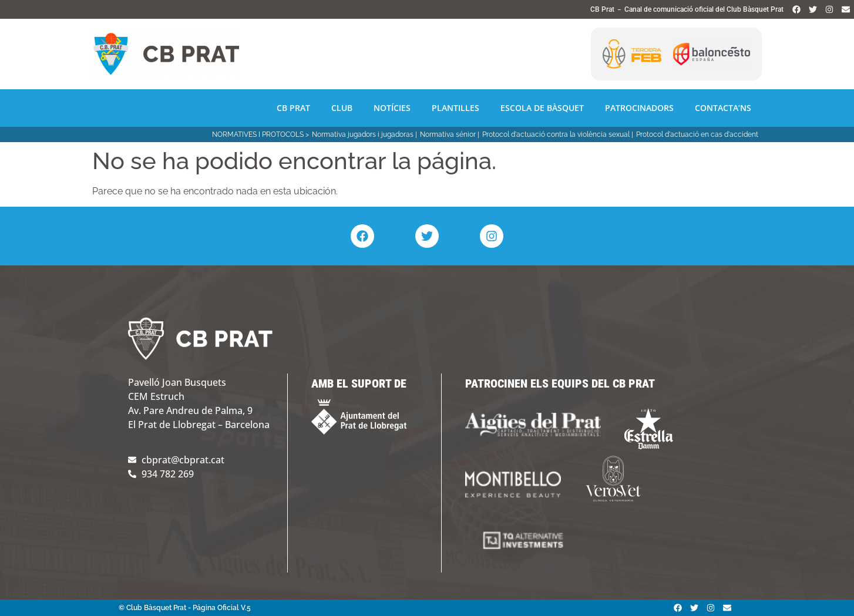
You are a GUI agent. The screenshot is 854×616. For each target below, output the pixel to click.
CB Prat (293, 108)
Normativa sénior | (450, 134)
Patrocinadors (639, 108)
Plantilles (455, 108)
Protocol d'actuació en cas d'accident (697, 134)
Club (342, 108)
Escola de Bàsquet (542, 108)
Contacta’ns (723, 108)
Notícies (392, 108)
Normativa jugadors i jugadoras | (364, 134)
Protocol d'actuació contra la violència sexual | (558, 134)
